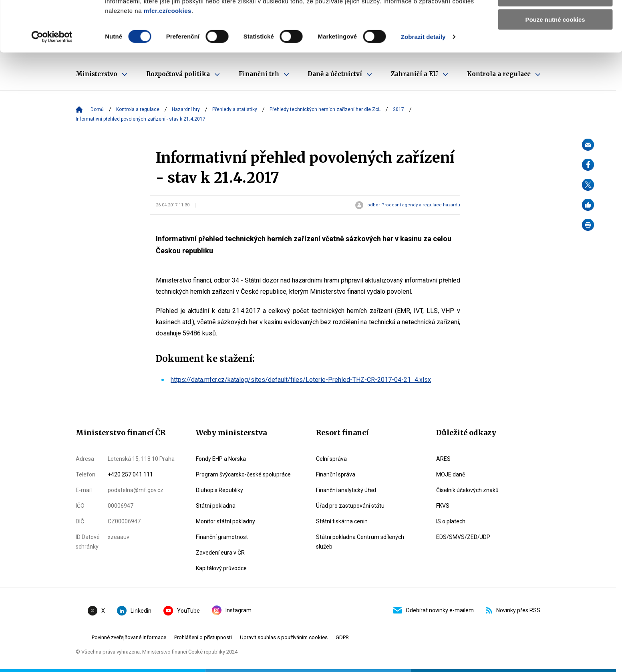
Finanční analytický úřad (346, 490)
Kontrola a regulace (138, 109)
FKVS (443, 506)
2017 (399, 109)
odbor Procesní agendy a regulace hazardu (414, 205)
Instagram (232, 610)
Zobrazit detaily (423, 84)
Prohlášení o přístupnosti (203, 637)
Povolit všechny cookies (555, 20)
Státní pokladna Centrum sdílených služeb (360, 542)
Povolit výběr (555, 43)
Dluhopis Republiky (219, 490)
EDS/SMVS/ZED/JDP (463, 537)
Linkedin (134, 611)
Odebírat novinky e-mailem (434, 610)
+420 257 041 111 (130, 474)
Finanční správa (336, 474)
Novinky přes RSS (513, 610)
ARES (443, 459)
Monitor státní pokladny (225, 521)
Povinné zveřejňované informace (129, 637)
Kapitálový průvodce (221, 568)
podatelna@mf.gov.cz (136, 490)
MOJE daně (451, 474)
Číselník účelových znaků (467, 490)
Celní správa (331, 459)
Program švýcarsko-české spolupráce (243, 474)
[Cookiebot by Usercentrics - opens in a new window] (52, 84)
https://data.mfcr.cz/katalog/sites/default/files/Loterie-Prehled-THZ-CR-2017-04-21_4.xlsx (301, 380)
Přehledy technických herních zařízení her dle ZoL (325, 109)
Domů (97, 109)
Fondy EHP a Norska (221, 459)
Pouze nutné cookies (555, 67)
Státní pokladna (216, 506)
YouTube (182, 611)
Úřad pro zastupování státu (350, 506)
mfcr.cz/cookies (168, 58)
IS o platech (451, 521)
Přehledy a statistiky (235, 109)
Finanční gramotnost (222, 537)
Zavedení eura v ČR (220, 553)
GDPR (342, 637)
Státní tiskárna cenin (342, 521)
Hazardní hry (186, 109)
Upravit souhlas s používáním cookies (284, 637)
